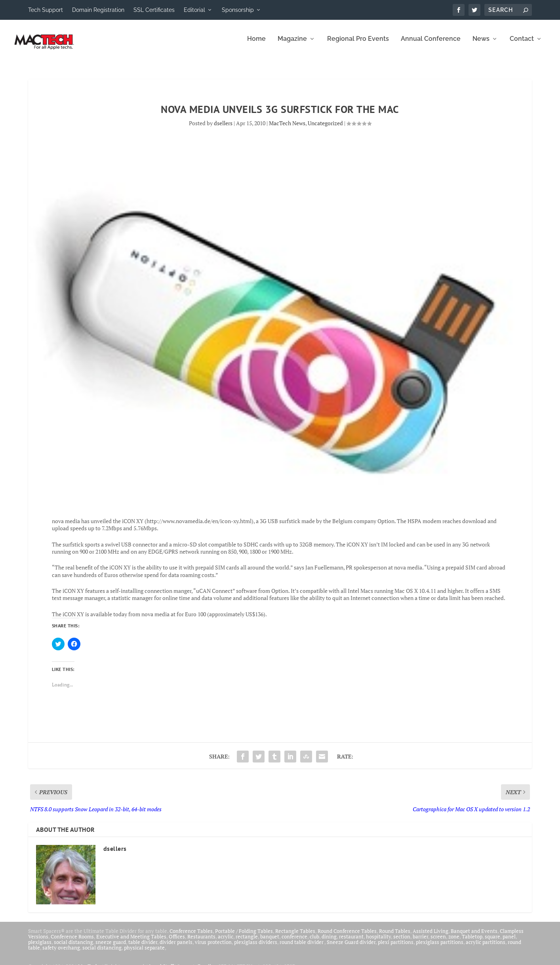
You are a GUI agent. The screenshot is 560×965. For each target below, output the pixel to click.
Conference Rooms (72, 942)
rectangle (247, 942)
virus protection (213, 948)
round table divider (302, 948)
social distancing (73, 948)
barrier (420, 942)
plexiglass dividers (256, 948)
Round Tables (395, 936)
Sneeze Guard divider (351, 948)
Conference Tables (191, 936)
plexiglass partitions (440, 948)
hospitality (378, 942)
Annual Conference (431, 45)
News (481, 45)
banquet (270, 942)
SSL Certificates (154, 10)
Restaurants (201, 942)
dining (329, 942)
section (402, 942)
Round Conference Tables (347, 936)
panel (509, 942)
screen (438, 942)
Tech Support (46, 10)
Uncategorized (325, 129)
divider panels (176, 948)
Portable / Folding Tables (244, 936)
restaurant (351, 942)
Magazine (292, 45)
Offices (177, 942)
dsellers (223, 129)
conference (294, 942)
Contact (522, 45)
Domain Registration (98, 10)
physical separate (144, 953)
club (314, 942)
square (492, 942)
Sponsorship (238, 10)
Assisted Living (430, 936)
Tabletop (472, 942)
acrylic (226, 942)
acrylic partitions (486, 948)
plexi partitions (396, 948)
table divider (143, 948)
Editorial (194, 10)
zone (454, 942)
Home (256, 45)
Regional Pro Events (358, 45)
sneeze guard (111, 948)
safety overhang (61, 953)
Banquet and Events (474, 936)
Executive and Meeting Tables (131, 942)
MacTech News (287, 129)
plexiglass (40, 948)
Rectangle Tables (295, 936)
